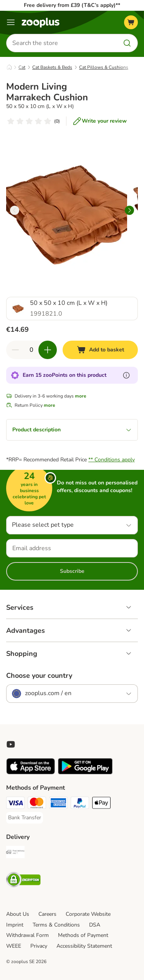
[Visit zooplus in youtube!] (11, 744)
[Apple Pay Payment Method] (101, 804)
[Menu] (11, 22)
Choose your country (39, 676)
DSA (95, 925)
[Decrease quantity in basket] (15, 350)
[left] (15, 210)
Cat (22, 67)
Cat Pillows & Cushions (104, 67)
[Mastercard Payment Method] (37, 804)
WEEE (14, 946)
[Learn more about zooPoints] (126, 375)
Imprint (15, 925)
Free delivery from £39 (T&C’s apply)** (72, 5)
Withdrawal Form (27, 935)
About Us (18, 914)
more (81, 396)
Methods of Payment (83, 935)
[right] (129, 210)
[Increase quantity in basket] (48, 350)
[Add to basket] (100, 350)
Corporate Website (88, 914)
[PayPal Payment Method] (80, 804)
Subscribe (72, 571)
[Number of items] (31, 350)
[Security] (23, 881)
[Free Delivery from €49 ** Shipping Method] (15, 853)
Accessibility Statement (84, 946)
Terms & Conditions (56, 925)
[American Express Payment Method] (58, 804)
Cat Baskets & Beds (52, 67)
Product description (72, 430)
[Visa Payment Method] (15, 804)
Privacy (39, 946)
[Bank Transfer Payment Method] (25, 818)
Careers (47, 914)
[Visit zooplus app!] (31, 773)
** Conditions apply (112, 460)
